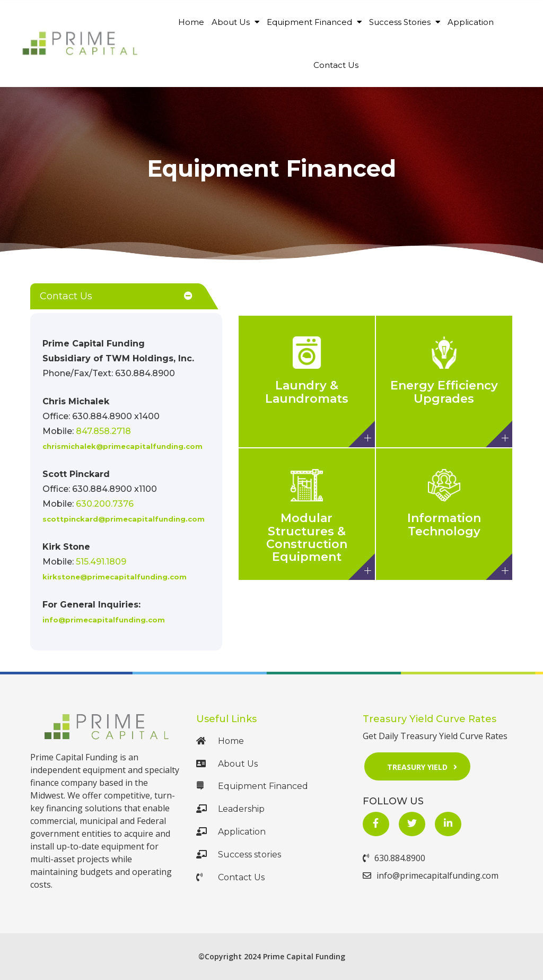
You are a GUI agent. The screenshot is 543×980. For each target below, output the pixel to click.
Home (191, 22)
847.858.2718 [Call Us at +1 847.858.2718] (103, 431)
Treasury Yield (426, 766)
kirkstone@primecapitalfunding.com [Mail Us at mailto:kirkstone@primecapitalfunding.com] (115, 577)
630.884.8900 (394, 858)
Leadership (230, 809)
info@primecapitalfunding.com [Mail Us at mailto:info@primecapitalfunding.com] (104, 620)
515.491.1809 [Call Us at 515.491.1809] (101, 562)
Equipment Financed (314, 22)
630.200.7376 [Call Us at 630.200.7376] (105, 504)
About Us (235, 22)
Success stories (239, 855)
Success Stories (405, 22)
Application (471, 22)
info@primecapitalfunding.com (431, 875)
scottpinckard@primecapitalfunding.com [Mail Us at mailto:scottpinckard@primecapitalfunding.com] (124, 519)
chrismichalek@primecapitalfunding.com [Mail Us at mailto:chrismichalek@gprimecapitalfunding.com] (122, 446)
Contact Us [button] (66, 296)
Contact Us (336, 65)
